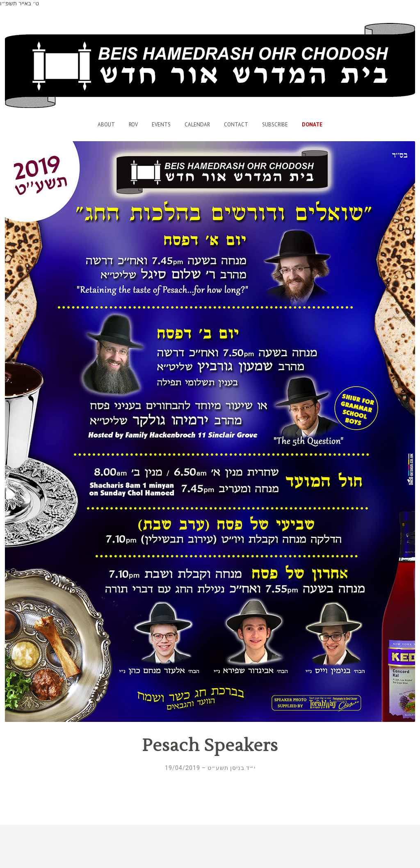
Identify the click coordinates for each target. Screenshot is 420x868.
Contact (236, 125)
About (106, 125)
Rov (133, 125)
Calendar (197, 125)
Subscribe (275, 125)
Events (161, 125)
